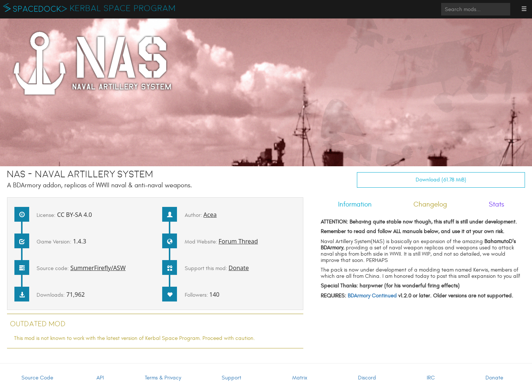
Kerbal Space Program (123, 8)
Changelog (430, 204)
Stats (497, 204)
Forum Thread (238, 241)
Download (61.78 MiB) (441, 180)
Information (355, 204)
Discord (367, 378)
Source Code (37, 378)
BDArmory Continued (372, 296)
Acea (210, 215)
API (100, 378)
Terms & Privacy (163, 378)
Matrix (300, 378)
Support (231, 378)
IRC (431, 378)
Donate (239, 268)
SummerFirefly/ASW (98, 268)
